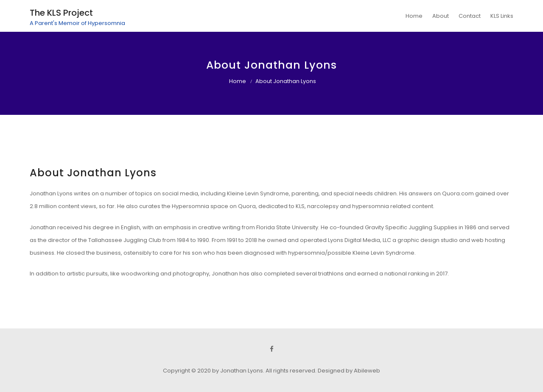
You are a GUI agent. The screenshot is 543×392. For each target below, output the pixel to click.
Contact (470, 16)
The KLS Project (61, 13)
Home (414, 16)
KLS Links (502, 16)
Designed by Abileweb (349, 371)
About (441, 16)
